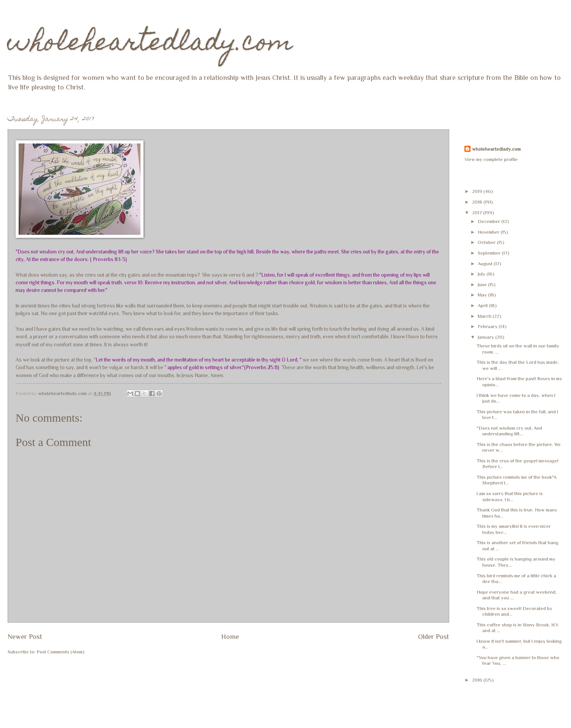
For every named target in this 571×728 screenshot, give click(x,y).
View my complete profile (491, 159)
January (486, 337)
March (485, 316)
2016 (478, 680)
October (487, 242)
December (490, 221)
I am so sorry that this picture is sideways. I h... (510, 496)
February (488, 326)
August (486, 264)
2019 (478, 191)
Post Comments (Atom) (61, 652)
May (483, 295)
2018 (478, 202)
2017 (478, 213)
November (489, 232)
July (482, 274)
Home (230, 637)
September (490, 253)
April (483, 305)
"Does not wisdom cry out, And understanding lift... (509, 431)
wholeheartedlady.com (150, 44)
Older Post (434, 637)
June (483, 284)
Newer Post (25, 637)
